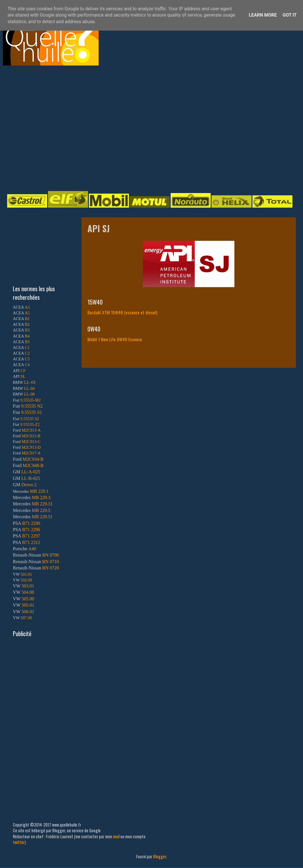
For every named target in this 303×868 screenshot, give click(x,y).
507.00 (26, 618)
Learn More (263, 15)
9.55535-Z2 (30, 424)
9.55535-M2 (31, 400)
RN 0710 (51, 562)
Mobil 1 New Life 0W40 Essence (115, 339)
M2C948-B (33, 465)
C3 (27, 359)
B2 (27, 324)
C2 (27, 353)
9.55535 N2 (32, 406)
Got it (289, 15)
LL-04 (29, 388)
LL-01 (30, 382)
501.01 (26, 574)
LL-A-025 (31, 472)
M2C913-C (31, 442)
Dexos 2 (29, 485)
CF (23, 371)
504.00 (28, 592)
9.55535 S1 (32, 412)
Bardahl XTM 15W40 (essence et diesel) (122, 312)
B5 (27, 342)
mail (116, 836)
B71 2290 (31, 523)
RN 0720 (51, 568)
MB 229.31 (42, 504)
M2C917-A (31, 453)
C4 (27, 365)
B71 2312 (31, 542)
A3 (27, 307)
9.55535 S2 (30, 419)
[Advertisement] (54, 128)
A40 (32, 549)
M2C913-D (31, 447)
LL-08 (29, 394)
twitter (19, 842)
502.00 (26, 580)
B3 (27, 330)
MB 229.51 (42, 517)
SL (23, 376)
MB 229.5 (41, 510)
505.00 (28, 599)
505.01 (28, 605)
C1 (27, 347)
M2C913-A (31, 430)
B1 (27, 319)
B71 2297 (31, 536)
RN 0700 (51, 555)
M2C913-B (31, 436)
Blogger (160, 856)
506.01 (28, 612)
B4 (27, 336)
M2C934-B (33, 459)
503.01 (28, 586)
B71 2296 (31, 530)
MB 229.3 (41, 497)
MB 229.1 (39, 491)
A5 (27, 313)
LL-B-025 (31, 478)
